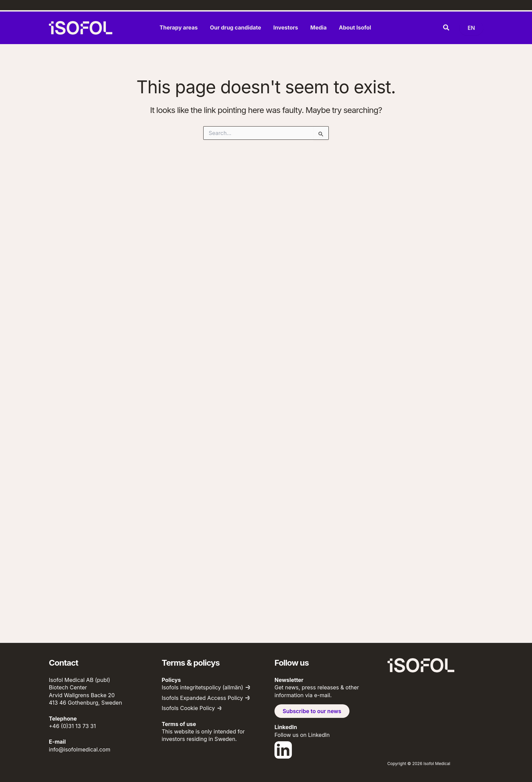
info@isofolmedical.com (80, 749)
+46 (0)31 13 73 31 (72, 726)
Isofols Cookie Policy (188, 708)
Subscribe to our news (312, 711)
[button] (446, 28)
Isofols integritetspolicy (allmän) (203, 687)
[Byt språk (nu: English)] (471, 28)
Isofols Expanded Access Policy (203, 698)
